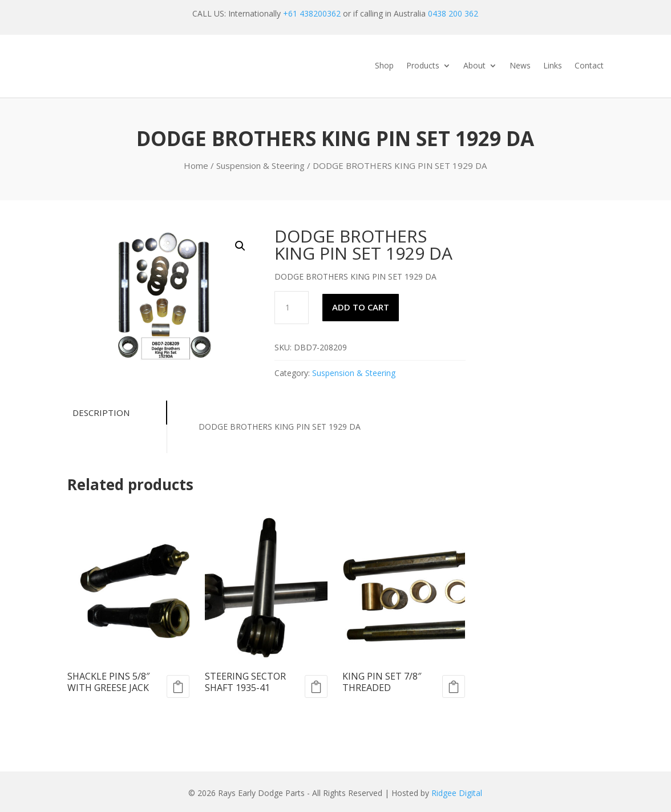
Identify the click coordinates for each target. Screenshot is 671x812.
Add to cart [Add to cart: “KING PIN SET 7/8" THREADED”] (454, 686)
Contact (589, 66)
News (520, 66)
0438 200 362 (453, 13)
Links (553, 66)
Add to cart (361, 307)
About (474, 66)
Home (196, 165)
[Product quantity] (292, 308)
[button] (240, 246)
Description (99, 413)
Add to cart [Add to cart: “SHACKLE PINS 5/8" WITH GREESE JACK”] (178, 686)
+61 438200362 (312, 13)
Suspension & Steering (260, 165)
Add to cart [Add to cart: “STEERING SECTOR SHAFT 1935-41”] (316, 686)
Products (423, 66)
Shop (384, 66)
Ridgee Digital (457, 793)
